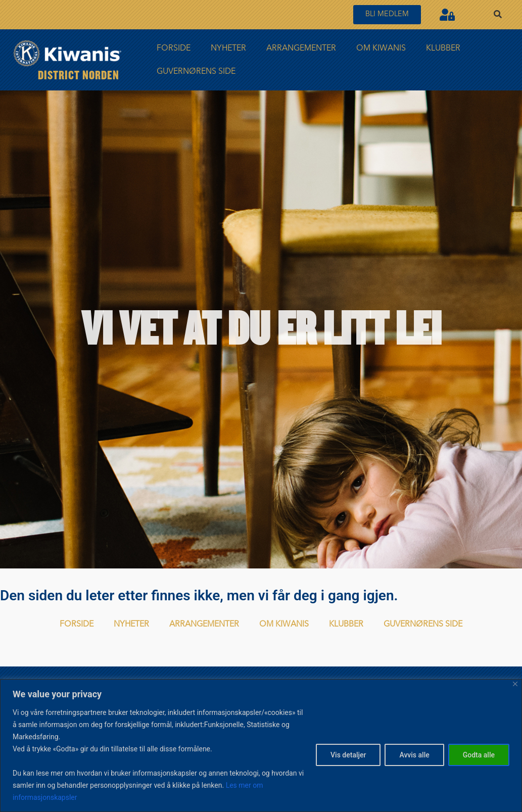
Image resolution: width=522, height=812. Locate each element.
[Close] (515, 684)
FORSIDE (174, 49)
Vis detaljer (348, 755)
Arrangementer (301, 49)
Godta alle (479, 755)
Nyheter (228, 49)
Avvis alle (414, 755)
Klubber (443, 49)
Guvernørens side (196, 72)
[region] (261, 746)
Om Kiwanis (381, 49)
